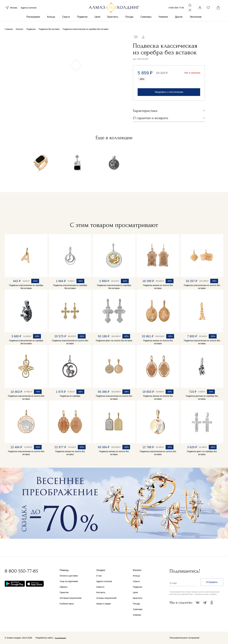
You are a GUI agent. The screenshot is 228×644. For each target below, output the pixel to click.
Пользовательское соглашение (184, 638)
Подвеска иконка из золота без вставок (158, 287)
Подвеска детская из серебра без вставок (202, 397)
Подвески (82, 19)
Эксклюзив (196, 19)
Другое (179, 19)
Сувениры (146, 19)
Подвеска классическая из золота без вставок (202, 287)
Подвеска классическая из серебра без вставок (26, 287)
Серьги (66, 19)
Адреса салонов (29, 9)
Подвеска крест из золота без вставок (114, 341)
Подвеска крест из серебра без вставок (202, 453)
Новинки (163, 19)
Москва (11, 9)
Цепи (97, 19)
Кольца (51, 19)
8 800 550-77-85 (176, 9)
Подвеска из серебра (70, 396)
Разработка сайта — (45, 638)
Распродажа (33, 19)
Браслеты (113, 19)
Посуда (129, 19)
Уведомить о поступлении (169, 92)
